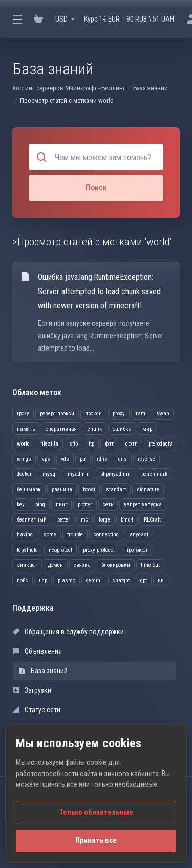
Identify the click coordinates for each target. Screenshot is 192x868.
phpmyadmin (115, 474)
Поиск (96, 188)
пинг (61, 504)
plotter (85, 504)
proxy (119, 413)
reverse (146, 459)
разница (62, 489)
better (64, 520)
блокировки (116, 565)
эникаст (27, 565)
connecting (106, 535)
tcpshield (27, 550)
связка (82, 565)
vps (46, 459)
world (23, 444)
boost (89, 489)
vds (65, 459)
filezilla (49, 444)
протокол (136, 550)
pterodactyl (161, 444)
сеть (108, 504)
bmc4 (127, 520)
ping (40, 504)
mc (84, 520)
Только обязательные (96, 812)
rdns (102, 459)
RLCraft (152, 520)
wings (24, 459)
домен (56, 565)
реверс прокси (57, 413)
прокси (93, 413)
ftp (91, 444)
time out (150, 565)
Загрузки (32, 690)
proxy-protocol (99, 550)
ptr (83, 459)
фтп (110, 444)
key (21, 504)
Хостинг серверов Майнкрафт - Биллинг (69, 88)
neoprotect (60, 550)
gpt (144, 580)
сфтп (132, 444)
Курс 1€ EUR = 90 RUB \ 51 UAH (129, 19)
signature (148, 489)
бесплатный (32, 520)
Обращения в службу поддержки (68, 632)
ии (161, 580)
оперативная (61, 429)
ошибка (122, 429)
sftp (73, 444)
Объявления (37, 651)
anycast (139, 535)
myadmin (79, 474)
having (25, 535)
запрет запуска (143, 504)
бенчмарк (29, 489)
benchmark (154, 474)
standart (116, 489)
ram (141, 413)
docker (24, 474)
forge (104, 520)
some (50, 535)
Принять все (96, 841)
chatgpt (121, 580)
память (26, 429)
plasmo (67, 580)
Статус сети (37, 710)
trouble (75, 535)
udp (43, 580)
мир (147, 429)
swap (163, 413)
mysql (50, 474)
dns (123, 459)
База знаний (151, 88)
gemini (94, 580)
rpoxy (23, 413)
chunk (95, 429)
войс (23, 580)
